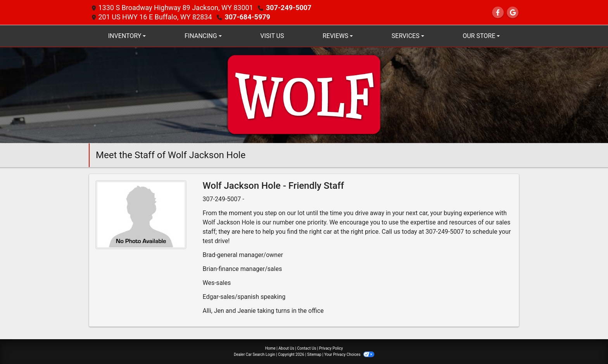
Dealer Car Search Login (255, 355)
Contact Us (307, 348)
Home (270, 348)
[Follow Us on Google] (513, 13)
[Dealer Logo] (304, 95)
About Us (286, 348)
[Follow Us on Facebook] (498, 13)
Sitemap (314, 355)
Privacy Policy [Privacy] (331, 348)
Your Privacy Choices (349, 355)
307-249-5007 (289, 8)
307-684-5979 (247, 17)
